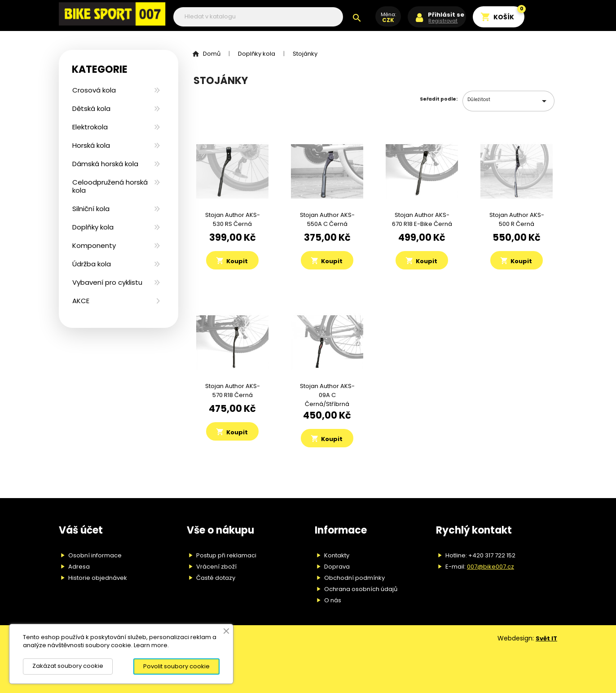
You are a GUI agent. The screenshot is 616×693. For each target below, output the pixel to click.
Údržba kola (92, 264)
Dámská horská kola (105, 164)
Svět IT (546, 638)
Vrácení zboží (216, 567)
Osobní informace (95, 555)
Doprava (337, 567)
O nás (333, 600)
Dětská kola (91, 108)
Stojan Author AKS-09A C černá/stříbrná (327, 395)
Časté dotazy (216, 578)
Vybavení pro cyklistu (107, 282)
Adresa (79, 567)
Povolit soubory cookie (176, 666)
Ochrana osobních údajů (361, 589)
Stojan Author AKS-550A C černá (327, 219)
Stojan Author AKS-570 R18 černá (233, 391)
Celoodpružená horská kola (110, 186)
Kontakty (337, 555)
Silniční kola (91, 209)
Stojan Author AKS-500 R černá (517, 219)
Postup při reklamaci (226, 555)
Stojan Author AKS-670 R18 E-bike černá (422, 219)
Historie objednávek (98, 578)
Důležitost (508, 101)
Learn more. (151, 645)
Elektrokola (90, 127)
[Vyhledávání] (258, 17)
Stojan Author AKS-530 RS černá (233, 219)
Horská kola (91, 145)
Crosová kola (94, 90)
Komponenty (94, 245)
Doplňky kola (93, 227)
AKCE (81, 301)
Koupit (232, 261)
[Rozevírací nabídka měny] (388, 21)
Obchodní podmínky (354, 578)
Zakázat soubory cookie (68, 666)
